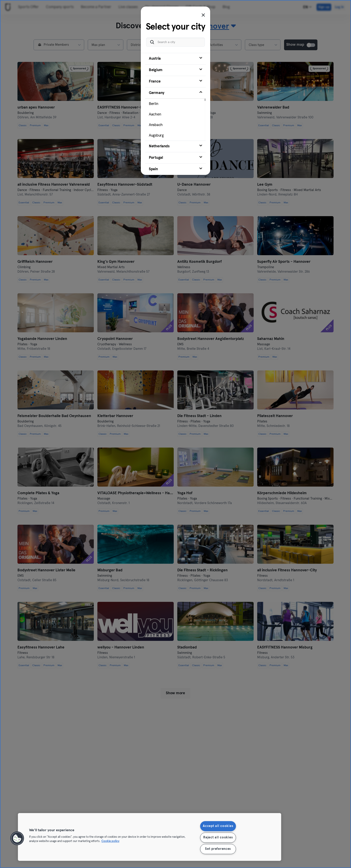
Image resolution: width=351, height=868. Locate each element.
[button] (17, 838)
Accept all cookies (218, 826)
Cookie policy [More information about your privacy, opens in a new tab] (110, 841)
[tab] (175, 59)
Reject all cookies (218, 838)
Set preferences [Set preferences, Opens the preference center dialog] (218, 849)
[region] (150, 837)
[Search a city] (175, 42)
